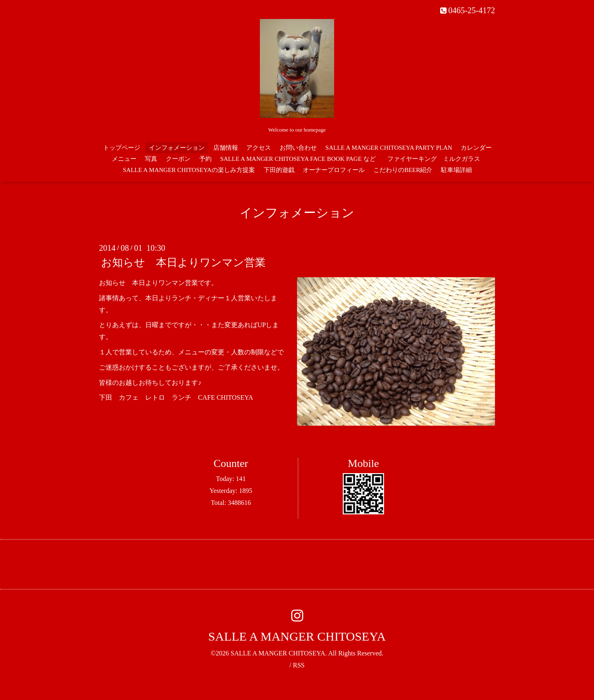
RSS (299, 665)
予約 (205, 159)
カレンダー (476, 148)
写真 (151, 159)
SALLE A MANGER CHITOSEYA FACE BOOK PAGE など (298, 159)
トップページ (122, 148)
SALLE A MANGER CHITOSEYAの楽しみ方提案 (189, 170)
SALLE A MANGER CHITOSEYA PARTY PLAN (389, 148)
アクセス (259, 148)
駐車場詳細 (456, 170)
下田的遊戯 (279, 170)
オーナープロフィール (334, 170)
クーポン (178, 159)
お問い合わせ (298, 148)
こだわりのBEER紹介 (403, 170)
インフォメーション (177, 148)
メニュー (124, 159)
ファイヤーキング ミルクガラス (437, 159)
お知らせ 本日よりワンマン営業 (183, 263)
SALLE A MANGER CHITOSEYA (297, 636)
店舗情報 (226, 148)
